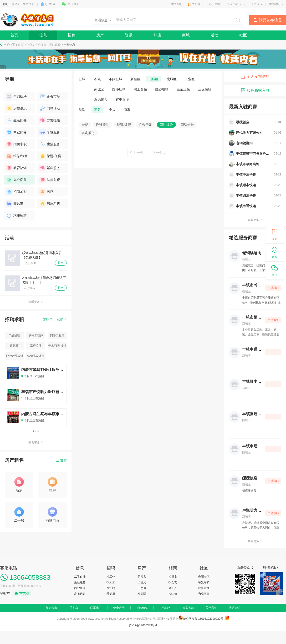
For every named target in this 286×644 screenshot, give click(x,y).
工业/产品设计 (14, 356)
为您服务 (204, 594)
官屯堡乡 (122, 100)
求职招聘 (16, 215)
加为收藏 (51, 608)
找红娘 (173, 594)
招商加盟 (16, 192)
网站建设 (55, 45)
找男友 (173, 577)
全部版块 (16, 96)
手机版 (74, 608)
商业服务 (16, 132)
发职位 (48, 320)
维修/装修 (17, 156)
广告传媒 (145, 125)
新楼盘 (142, 577)
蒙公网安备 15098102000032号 (203, 619)
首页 (14, 35)
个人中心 (233, 4)
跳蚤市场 (50, 96)
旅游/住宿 (50, 156)
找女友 (173, 582)
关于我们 (211, 608)
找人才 (111, 582)
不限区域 (116, 79)
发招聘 (111, 588)
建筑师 (14, 346)
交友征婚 (50, 120)
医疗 (46, 192)
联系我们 (96, 608)
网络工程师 (57, 335)
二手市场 (80, 577)
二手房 (142, 588)
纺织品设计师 (36, 356)
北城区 (172, 79)
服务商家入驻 (255, 90)
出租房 (142, 582)
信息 (43, 35)
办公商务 (41, 45)
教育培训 (16, 168)
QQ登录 (50, 4)
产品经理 (14, 335)
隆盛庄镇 (119, 89)
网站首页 (176, 4)
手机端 (196, 4)
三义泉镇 (205, 89)
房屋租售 (50, 204)
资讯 (129, 35)
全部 (85, 125)
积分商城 (215, 4)
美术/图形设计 (57, 346)
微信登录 (73, 4)
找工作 (111, 577)
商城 (186, 35)
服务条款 (188, 608)
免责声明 (119, 608)
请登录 (16, 4)
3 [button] (38, 431)
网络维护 (187, 125)
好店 (157, 35)
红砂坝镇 (162, 89)
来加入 (173, 588)
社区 (243, 35)
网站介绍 (235, 608)
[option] (36, 397)
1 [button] (33, 431)
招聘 (71, 35)
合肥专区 (204, 577)
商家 (127, 110)
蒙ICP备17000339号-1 (143, 625)
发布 (61, 460)
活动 (214, 35)
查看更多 (36, 302)
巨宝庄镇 (183, 89)
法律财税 (50, 180)
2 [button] (36, 431)
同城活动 (50, 108)
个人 (112, 110)
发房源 (142, 594)
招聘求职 (16, 144)
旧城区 (153, 79)
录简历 (111, 594)
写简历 (62, 320)
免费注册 (29, 4)
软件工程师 (36, 335)
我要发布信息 (270, 20)
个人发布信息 (255, 77)
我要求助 (204, 588)
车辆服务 (50, 132)
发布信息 (80, 594)
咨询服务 (88, 133)
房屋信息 (16, 108)
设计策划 (102, 125)
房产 (100, 35)
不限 (97, 79)
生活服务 (16, 120)
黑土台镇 (140, 89)
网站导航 (274, 4)
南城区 (99, 89)
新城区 (135, 79)
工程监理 (36, 346)
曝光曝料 (204, 582)
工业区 (190, 79)
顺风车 (15, 204)
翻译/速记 (124, 125)
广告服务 (165, 608)
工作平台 (253, 4)
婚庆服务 (50, 168)
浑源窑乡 (101, 100)
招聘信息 (142, 608)
